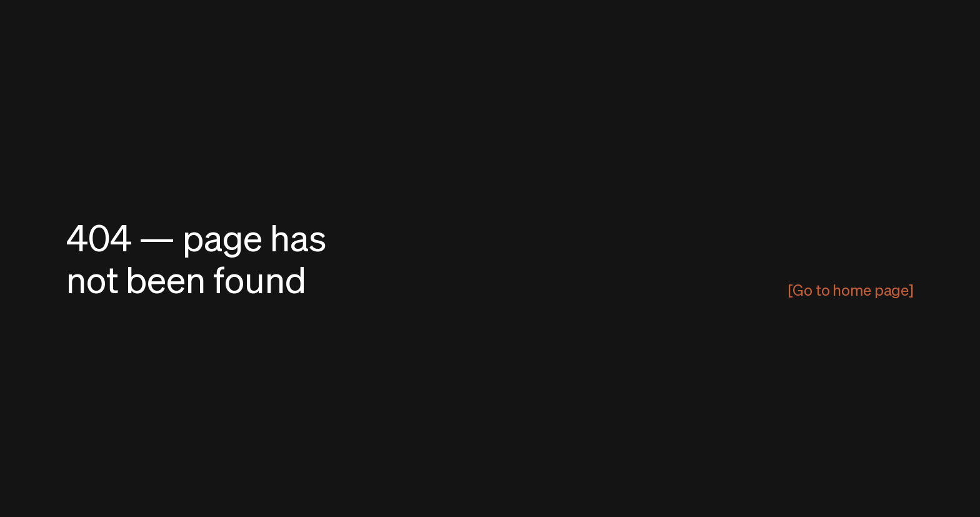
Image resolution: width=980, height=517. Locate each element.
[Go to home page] (851, 290)
